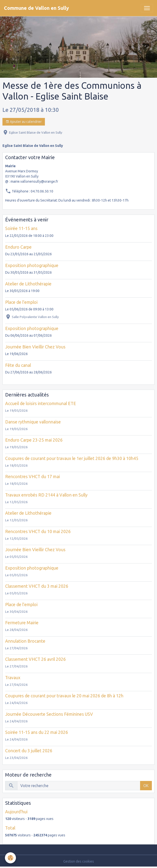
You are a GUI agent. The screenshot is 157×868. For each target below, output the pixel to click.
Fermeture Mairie (22, 623)
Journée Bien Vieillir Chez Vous (35, 347)
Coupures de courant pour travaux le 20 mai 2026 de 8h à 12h (64, 696)
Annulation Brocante (25, 641)
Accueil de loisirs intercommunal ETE (41, 403)
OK (146, 786)
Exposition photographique (32, 265)
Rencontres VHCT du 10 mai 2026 (38, 531)
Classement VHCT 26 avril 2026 (35, 659)
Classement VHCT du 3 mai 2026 (37, 586)
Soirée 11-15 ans (21, 228)
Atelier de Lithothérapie (28, 284)
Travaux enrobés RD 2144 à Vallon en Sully (46, 495)
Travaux (13, 678)
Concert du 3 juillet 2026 (29, 751)
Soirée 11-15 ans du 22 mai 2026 (37, 732)
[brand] (36, 8)
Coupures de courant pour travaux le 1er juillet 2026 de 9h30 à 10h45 (72, 458)
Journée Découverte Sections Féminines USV (49, 714)
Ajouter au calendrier (24, 122)
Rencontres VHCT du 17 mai (33, 477)
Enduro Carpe (18, 247)
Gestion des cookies (79, 861)
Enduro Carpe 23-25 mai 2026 (34, 440)
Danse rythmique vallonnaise (33, 422)
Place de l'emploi (21, 302)
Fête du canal (18, 365)
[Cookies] (10, 858)
